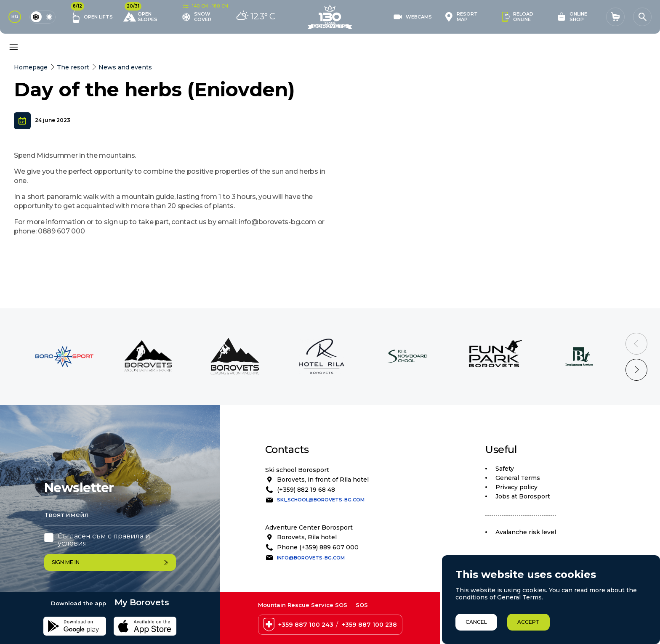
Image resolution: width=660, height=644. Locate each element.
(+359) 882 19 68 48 (306, 490)
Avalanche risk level (526, 532)
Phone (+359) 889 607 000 (318, 547)
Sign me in (110, 562)
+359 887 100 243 (306, 625)
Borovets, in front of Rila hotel (323, 480)
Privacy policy (516, 487)
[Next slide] (636, 370)
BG (15, 17)
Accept (528, 622)
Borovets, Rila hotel (307, 537)
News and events (125, 67)
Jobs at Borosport (523, 496)
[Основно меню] (13, 47)
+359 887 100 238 (369, 625)
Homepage (31, 67)
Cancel (476, 622)
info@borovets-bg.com (311, 558)
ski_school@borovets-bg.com (321, 500)
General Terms (518, 478)
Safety (505, 469)
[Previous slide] (636, 344)
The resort (73, 67)
